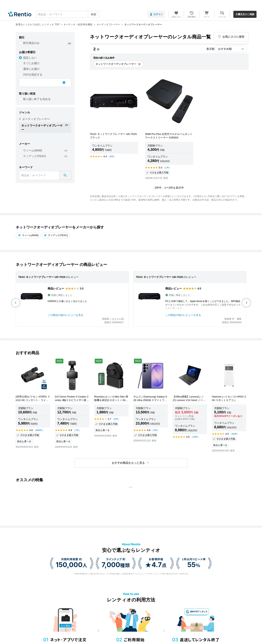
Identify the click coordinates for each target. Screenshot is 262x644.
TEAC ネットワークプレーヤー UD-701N (42, 277)
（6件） (116, 419)
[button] (131, 463)
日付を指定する (33, 75)
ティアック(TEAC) (35, 156)
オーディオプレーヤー (35, 119)
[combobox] (68, 14)
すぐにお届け (31, 63)
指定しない (30, 58)
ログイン (156, 14)
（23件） (195, 437)
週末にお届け (31, 69)
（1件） (167, 168)
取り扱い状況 (27, 94)
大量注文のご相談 (245, 14)
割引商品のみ (31, 43)
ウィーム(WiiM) (33, 150)
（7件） (77, 430)
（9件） (112, 156)
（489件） (39, 430)
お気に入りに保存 (231, 37)
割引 (22, 37)
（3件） (155, 430)
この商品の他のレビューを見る (65, 315)
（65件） (234, 434)
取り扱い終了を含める (37, 99)
